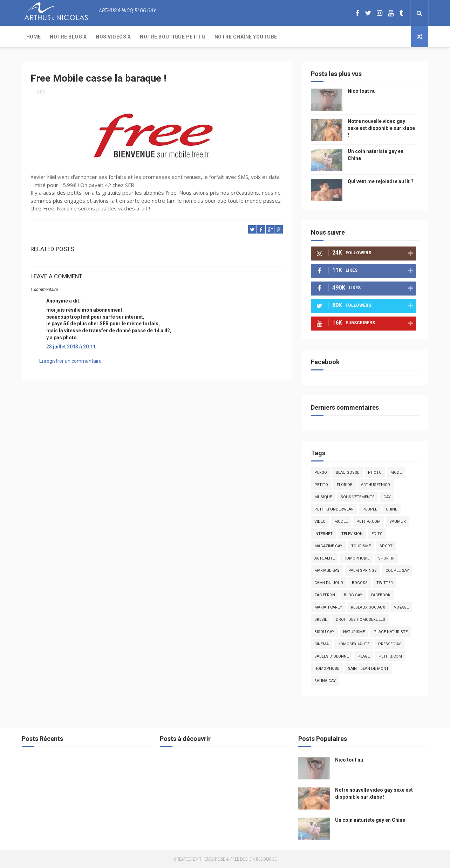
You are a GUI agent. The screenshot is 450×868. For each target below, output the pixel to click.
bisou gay (324, 632)
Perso (321, 473)
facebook (381, 595)
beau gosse (347, 473)
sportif (386, 558)
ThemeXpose (212, 859)
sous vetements (358, 497)
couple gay (397, 571)
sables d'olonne (332, 656)
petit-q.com (369, 522)
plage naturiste (391, 632)
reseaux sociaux (368, 607)
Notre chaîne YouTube (246, 37)
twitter (385, 583)
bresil (321, 620)
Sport (386, 546)
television (352, 534)
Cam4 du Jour (329, 583)
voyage (401, 607)
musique (323, 497)
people (370, 509)
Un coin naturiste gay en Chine (370, 820)
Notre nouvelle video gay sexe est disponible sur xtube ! (381, 128)
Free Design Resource (253, 859)
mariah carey (328, 607)
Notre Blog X (68, 37)
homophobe (327, 669)
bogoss (360, 583)
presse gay (390, 644)
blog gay (353, 595)
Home (33, 37)
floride (345, 485)
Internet (323, 534)
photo (375, 473)
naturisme (354, 632)
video (320, 522)
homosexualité (353, 644)
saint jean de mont (368, 669)
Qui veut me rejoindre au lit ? (381, 181)
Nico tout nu (362, 91)
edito (377, 534)
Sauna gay (325, 681)
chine (391, 509)
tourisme (361, 546)
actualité (325, 558)
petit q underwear (334, 509)
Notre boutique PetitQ (173, 37)
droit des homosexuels (360, 620)
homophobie (356, 558)
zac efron (325, 595)
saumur (398, 522)
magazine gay (328, 546)
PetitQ (321, 485)
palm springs (363, 571)
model (341, 522)
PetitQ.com (390, 656)
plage (364, 656)
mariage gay (327, 571)
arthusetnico (376, 485)
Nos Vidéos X (113, 37)
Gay (387, 497)
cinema (322, 644)
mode (396, 473)
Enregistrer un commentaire (70, 361)
